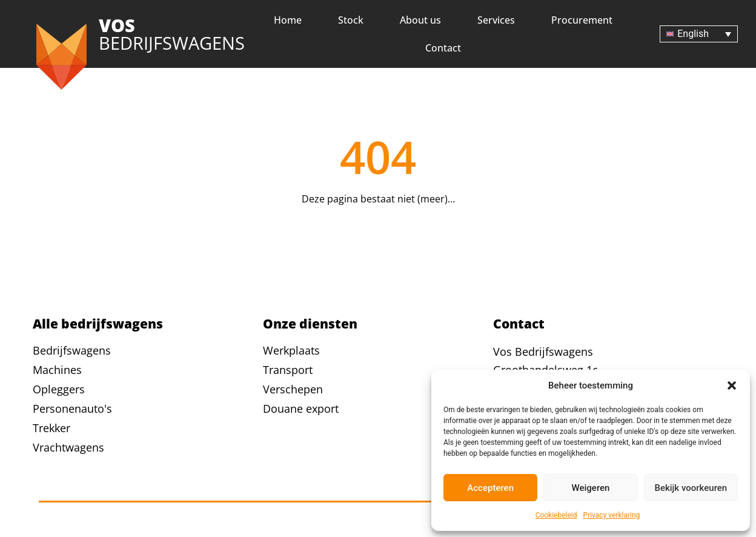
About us (420, 20)
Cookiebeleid (556, 515)
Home (288, 20)
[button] (732, 385)
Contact (443, 48)
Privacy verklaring (612, 515)
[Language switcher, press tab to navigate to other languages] (699, 34)
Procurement (582, 20)
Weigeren (591, 488)
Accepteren (490, 488)
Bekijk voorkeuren (691, 488)
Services (496, 20)
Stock (351, 20)
